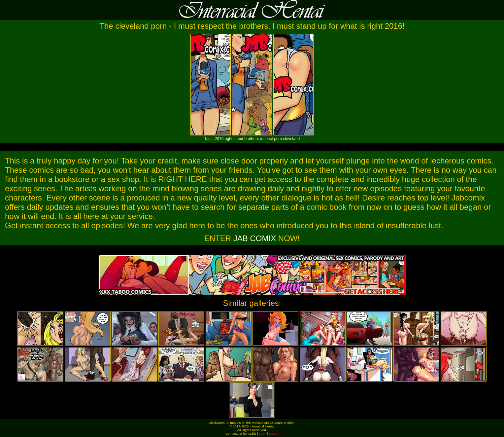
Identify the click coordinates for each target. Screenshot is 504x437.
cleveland (292, 139)
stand (238, 139)
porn (278, 139)
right (229, 139)
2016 (219, 139)
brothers (252, 139)
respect (267, 139)
